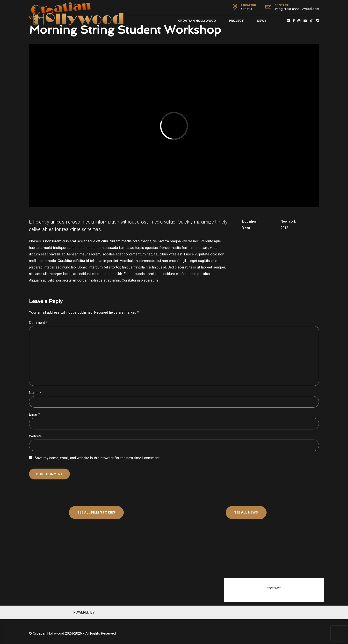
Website (35, 436)
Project (236, 21)
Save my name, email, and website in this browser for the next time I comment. (98, 458)
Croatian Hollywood (197, 21)
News (262, 21)
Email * (35, 414)
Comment (38, 323)
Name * (35, 393)
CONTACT (274, 588)
